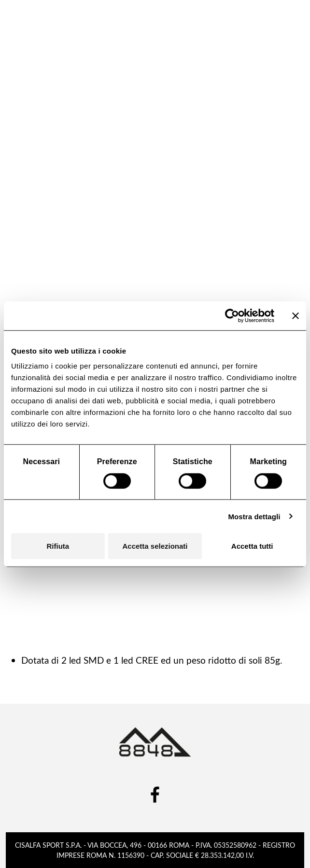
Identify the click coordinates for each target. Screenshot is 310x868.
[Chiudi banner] (296, 315)
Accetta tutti (252, 546)
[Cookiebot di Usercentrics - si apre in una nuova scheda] (232, 315)
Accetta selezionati (155, 546)
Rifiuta (58, 546)
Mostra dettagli (254, 516)
